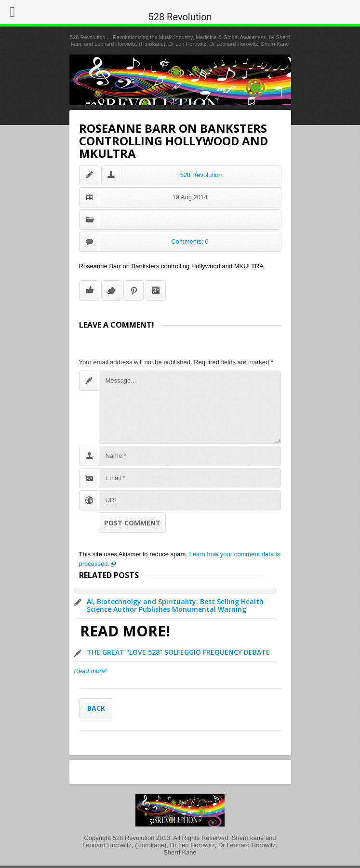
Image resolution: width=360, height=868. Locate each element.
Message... (190, 407)
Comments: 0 (190, 241)
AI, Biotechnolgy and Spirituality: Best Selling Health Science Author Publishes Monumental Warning (175, 605)
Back (96, 708)
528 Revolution (201, 175)
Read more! (91, 671)
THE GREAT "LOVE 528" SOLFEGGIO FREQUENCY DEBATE (178, 652)
